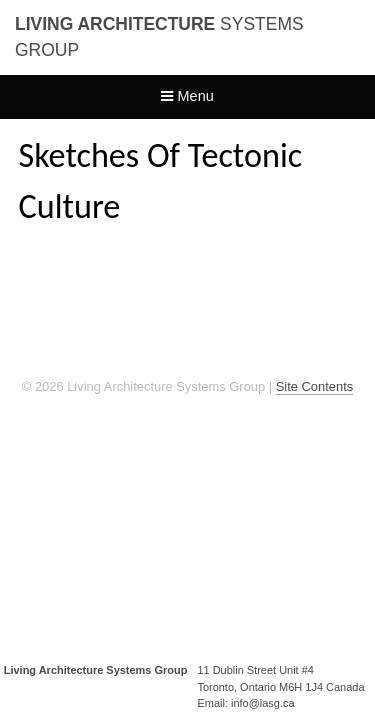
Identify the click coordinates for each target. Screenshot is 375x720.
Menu (187, 96)
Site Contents (314, 386)
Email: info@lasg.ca (245, 703)
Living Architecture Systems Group (96, 670)
